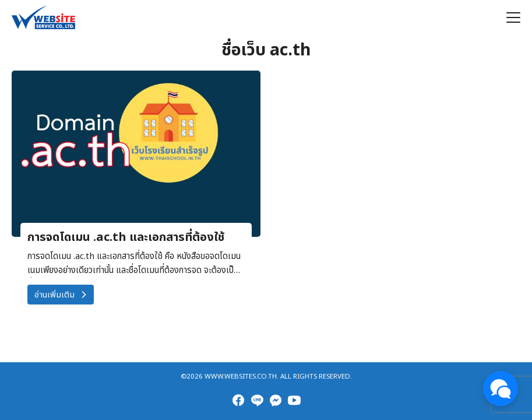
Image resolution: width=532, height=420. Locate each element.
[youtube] (294, 400)
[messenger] (276, 400)
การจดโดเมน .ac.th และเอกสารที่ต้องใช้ (126, 237)
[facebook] (238, 400)
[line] (257, 400)
